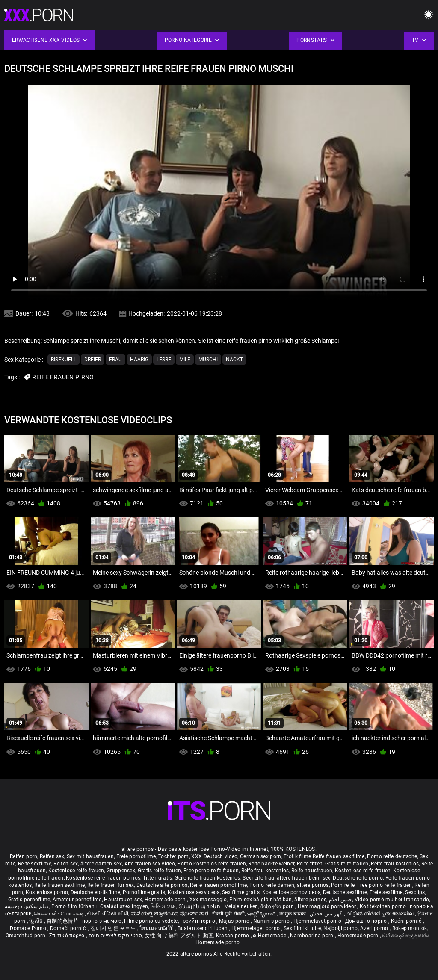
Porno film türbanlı (74, 906)
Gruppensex (121, 871)
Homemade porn (166, 900)
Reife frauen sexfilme (59, 885)
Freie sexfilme (386, 892)
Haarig (139, 360)
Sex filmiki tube (302, 928)
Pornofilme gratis (144, 892)
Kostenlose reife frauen (76, 871)
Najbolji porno (341, 928)
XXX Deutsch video (214, 856)
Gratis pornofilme (29, 900)
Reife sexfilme (35, 864)
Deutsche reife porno (358, 878)
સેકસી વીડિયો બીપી (108, 914)
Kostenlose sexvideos (194, 892)
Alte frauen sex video (150, 864)
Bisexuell (64, 360)
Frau (115, 360)
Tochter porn (174, 856)
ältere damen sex (101, 864)
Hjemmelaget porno (256, 928)
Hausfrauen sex (123, 900)
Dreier (93, 360)
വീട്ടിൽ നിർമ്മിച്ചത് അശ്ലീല (381, 914)
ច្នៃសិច (37, 921)
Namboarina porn (312, 936)
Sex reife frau (258, 878)
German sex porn (261, 856)
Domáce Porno (29, 928)
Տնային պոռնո (200, 906)
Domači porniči (69, 928)
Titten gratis (158, 878)
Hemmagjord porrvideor (328, 906)
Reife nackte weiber (271, 864)
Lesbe (164, 360)
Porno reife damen (272, 885)
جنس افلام (340, 900)
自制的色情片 (63, 921)
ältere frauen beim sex (304, 878)
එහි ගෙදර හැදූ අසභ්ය (407, 936)
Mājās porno (235, 921)
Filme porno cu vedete (151, 921)
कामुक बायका (293, 914)
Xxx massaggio (208, 900)
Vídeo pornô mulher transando (392, 900)
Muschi (208, 360)
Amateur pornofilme (77, 900)
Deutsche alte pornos (162, 885)
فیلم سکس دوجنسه (27, 906)
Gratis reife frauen (347, 864)
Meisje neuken (241, 906)
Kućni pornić (407, 921)
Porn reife (343, 885)
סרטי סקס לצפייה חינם (115, 936)
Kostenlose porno (47, 892)
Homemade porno (218, 942)
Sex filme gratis (241, 892)
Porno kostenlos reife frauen (211, 864)
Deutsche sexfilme (345, 892)
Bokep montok (410, 928)
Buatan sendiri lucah (203, 928)
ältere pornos (313, 885)
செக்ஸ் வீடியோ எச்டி (59, 914)
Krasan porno (233, 936)
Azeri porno (375, 928)
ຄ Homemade (270, 936)
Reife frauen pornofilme (218, 885)
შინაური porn (278, 906)
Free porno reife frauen (211, 871)
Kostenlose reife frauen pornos (103, 878)
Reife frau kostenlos (395, 864)
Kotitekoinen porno (384, 906)
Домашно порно (367, 921)
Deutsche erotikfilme (95, 892)
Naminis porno (272, 921)
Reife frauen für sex (111, 885)
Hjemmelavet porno (318, 921)
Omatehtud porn (26, 936)
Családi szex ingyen (124, 906)
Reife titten (310, 864)
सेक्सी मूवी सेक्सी (228, 914)
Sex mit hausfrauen (90, 856)
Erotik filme (297, 856)
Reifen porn (24, 856)
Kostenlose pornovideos (292, 892)
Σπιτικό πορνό (68, 936)
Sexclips (415, 892)
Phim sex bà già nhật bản (260, 900)
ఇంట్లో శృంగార (262, 914)
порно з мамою (102, 921)
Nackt (234, 360)
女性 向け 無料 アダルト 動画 (179, 936)
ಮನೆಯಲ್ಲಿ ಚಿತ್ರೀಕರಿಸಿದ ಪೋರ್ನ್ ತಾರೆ (170, 914)
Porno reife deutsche (392, 856)
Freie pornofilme (136, 856)
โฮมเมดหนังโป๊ (157, 928)
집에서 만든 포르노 (114, 928)
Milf (185, 360)
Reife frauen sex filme (339, 856)
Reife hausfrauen (312, 871)
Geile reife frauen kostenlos (207, 878)
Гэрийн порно (198, 921)
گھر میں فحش (327, 914)
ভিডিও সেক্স (163, 906)
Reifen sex (52, 856)
